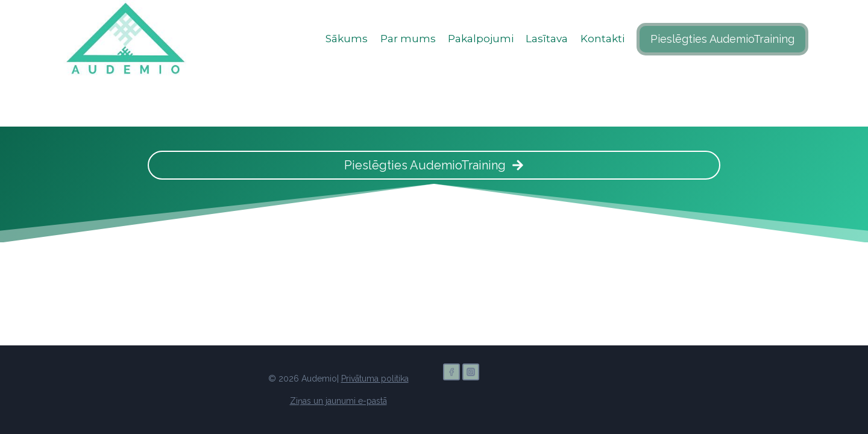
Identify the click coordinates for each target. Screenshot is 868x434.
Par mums (408, 39)
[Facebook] (451, 372)
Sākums (347, 39)
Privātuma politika (375, 379)
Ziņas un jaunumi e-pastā (338, 401)
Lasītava (547, 39)
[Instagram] (471, 372)
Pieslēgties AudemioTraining (722, 39)
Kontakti (602, 39)
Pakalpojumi (481, 39)
